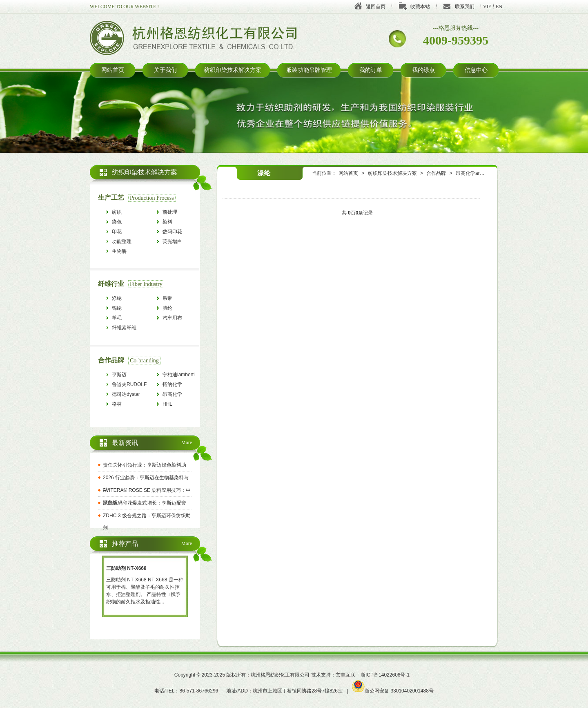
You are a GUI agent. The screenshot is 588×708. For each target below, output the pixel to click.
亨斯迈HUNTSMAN (126, 376)
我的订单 (371, 70)
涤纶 (117, 298)
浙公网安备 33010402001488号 (393, 691)
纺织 (117, 212)
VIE (487, 7)
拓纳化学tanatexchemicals (181, 385)
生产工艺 (111, 198)
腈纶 (167, 308)
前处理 (170, 212)
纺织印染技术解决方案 (233, 70)
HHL (167, 404)
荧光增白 (172, 241)
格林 (117, 404)
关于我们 (165, 70)
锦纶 (117, 308)
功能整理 (122, 241)
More (187, 442)
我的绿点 (423, 70)
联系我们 (465, 7)
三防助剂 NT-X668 (126, 568)
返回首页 (376, 7)
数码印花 (172, 232)
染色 (117, 222)
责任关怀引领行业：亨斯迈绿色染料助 (145, 465)
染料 (167, 222)
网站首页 (113, 70)
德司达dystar (126, 394)
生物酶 (119, 251)
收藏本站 (420, 7)
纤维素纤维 (124, 328)
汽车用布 (172, 318)
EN (499, 7)
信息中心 (476, 70)
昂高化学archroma (476, 173)
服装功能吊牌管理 (309, 70)
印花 (117, 232)
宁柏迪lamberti (179, 375)
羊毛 (117, 318)
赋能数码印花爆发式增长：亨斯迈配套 (145, 503)
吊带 (167, 298)
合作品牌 (436, 173)
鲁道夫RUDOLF (129, 384)
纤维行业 (111, 284)
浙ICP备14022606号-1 (385, 675)
